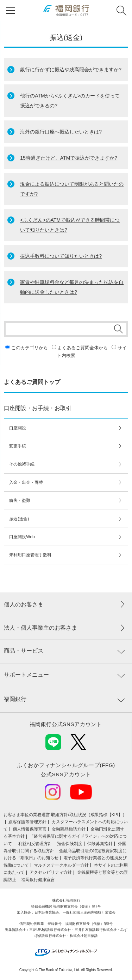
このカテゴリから (30, 348)
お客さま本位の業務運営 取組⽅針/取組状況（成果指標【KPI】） (65, 815)
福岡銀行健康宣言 (38, 880)
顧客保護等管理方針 (27, 822)
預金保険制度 (70, 844)
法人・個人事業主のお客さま (40, 628)
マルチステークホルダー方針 (61, 865)
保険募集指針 (100, 844)
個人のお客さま (24, 604)
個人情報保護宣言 (30, 829)
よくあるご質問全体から (83, 348)
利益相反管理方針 (35, 844)
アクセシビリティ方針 (51, 872)
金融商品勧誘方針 (69, 829)
